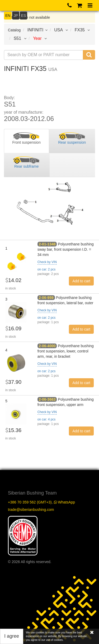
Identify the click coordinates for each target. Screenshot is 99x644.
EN (8, 16)
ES (24, 16)
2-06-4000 (47, 346)
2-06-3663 (47, 399)
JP (16, 16)
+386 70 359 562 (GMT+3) (30, 502)
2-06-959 (46, 298)
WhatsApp (64, 502)
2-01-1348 (47, 244)
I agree (12, 636)
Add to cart (81, 281)
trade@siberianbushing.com (31, 510)
